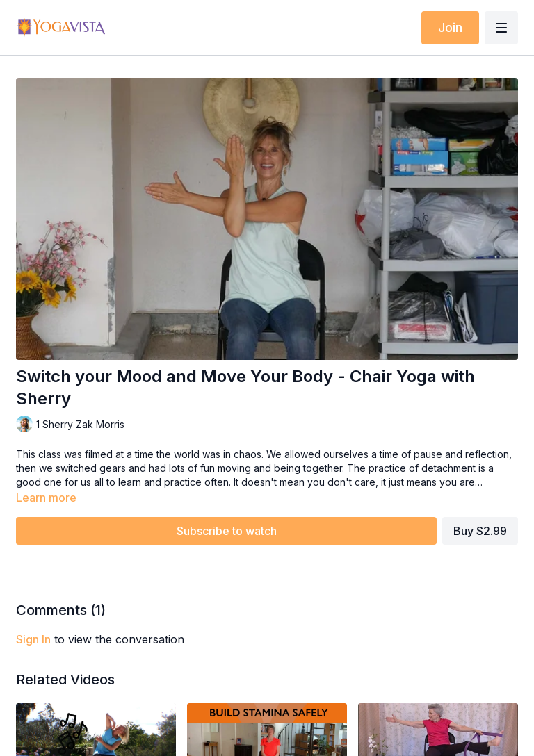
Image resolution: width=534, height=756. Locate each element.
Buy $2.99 (480, 531)
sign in (33, 639)
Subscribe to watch (227, 531)
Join (450, 27)
